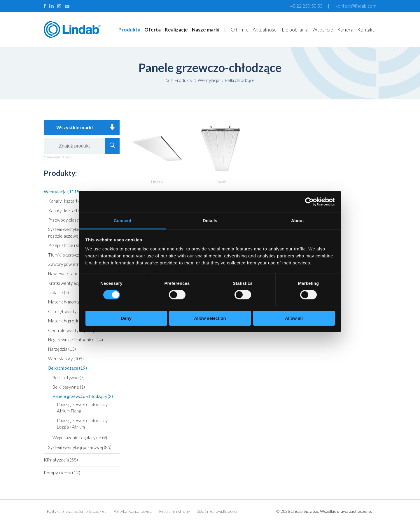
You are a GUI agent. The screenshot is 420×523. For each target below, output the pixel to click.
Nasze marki (206, 30)
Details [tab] (210, 221)
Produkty (129, 30)
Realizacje (176, 30)
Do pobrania (295, 30)
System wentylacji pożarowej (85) (80, 447)
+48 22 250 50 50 (305, 6)
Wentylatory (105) (66, 359)
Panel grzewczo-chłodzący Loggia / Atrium (82, 424)
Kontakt (366, 30)
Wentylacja (209, 80)
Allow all (294, 318)
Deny (126, 318)
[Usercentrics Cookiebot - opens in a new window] (309, 201)
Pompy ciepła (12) (62, 472)
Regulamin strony (174, 511)
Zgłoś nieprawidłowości (217, 511)
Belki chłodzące (240, 80)
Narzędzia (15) (62, 349)
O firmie (240, 30)
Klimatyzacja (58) (61, 460)
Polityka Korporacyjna (133, 511)
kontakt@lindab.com (356, 6)
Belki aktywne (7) (69, 378)
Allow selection (210, 318)
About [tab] (297, 221)
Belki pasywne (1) (69, 387)
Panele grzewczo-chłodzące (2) (83, 396)
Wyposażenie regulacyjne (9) (80, 438)
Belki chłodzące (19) (68, 368)
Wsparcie (323, 30)
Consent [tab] (123, 221)
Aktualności (265, 30)
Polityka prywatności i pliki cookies (77, 511)
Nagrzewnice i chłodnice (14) (76, 340)
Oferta (153, 30)
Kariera (345, 30)
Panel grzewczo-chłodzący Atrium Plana (82, 408)
